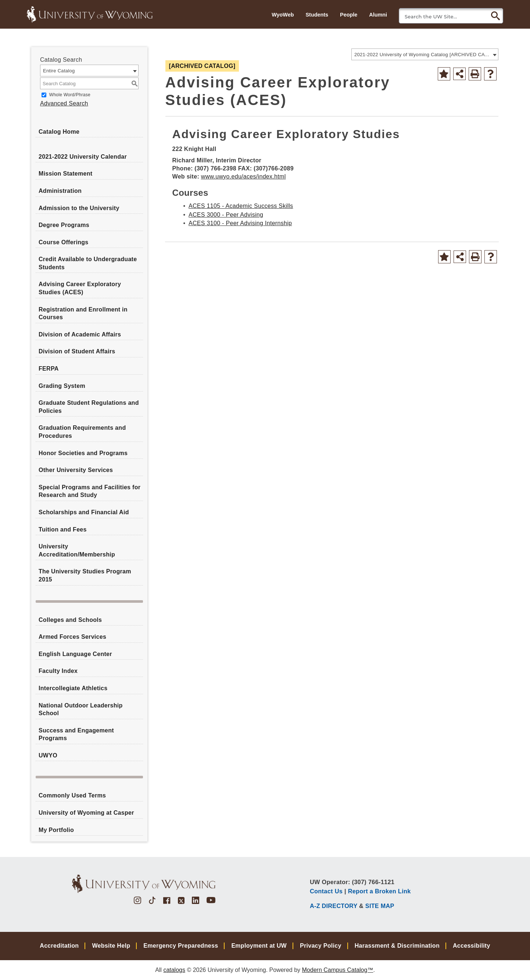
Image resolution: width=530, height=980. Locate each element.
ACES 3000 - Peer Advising (226, 215)
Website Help (111, 946)
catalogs (174, 970)
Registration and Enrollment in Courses (83, 314)
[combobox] (425, 54)
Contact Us (326, 891)
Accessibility (472, 946)
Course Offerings (64, 242)
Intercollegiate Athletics (73, 688)
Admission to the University (79, 208)
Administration (60, 191)
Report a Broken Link (379, 891)
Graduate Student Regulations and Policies (89, 407)
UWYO (48, 755)
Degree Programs (64, 225)
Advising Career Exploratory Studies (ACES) (80, 288)
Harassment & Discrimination (397, 946)
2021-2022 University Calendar (83, 157)
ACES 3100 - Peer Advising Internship (240, 223)
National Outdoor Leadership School (81, 709)
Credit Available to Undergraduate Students (88, 263)
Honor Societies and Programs (83, 453)
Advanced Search (64, 103)
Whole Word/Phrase (70, 95)
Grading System (62, 386)
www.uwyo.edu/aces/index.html (243, 176)
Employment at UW (259, 946)
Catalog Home (59, 132)
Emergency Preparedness (181, 946)
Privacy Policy (321, 946)
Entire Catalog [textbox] (59, 71)
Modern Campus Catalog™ (338, 970)
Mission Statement (65, 174)
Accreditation (59, 946)
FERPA (49, 369)
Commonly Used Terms (72, 795)
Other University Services (76, 470)
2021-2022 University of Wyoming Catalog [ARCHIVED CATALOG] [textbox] (422, 55)
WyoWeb (283, 15)
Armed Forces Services (72, 637)
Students (317, 15)
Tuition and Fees (63, 529)
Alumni (378, 15)
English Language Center (75, 654)
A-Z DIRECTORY (334, 906)
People (349, 15)
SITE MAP (380, 906)
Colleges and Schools (70, 620)
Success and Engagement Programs (76, 734)
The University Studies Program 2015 (85, 575)
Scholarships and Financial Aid (84, 512)
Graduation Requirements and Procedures (82, 432)
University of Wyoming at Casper (86, 813)
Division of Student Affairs (77, 351)
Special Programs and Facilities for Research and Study (89, 491)
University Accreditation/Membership (77, 550)
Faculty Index (58, 671)
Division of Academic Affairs (80, 334)
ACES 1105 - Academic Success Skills (241, 206)
